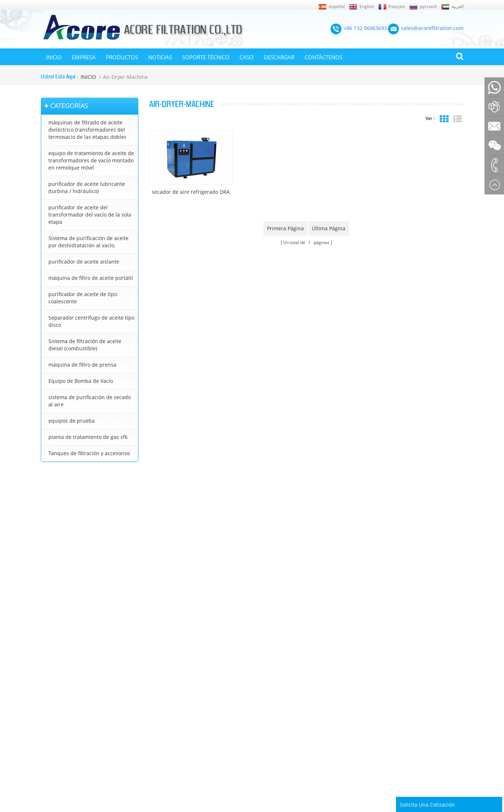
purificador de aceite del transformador (285, 640)
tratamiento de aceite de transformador (285, 684)
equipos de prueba (72, 421)
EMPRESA (84, 57)
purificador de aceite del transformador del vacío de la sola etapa (90, 215)
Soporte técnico (206, 57)
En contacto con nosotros (58, 685)
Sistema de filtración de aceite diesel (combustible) (85, 345)
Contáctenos (324, 57)
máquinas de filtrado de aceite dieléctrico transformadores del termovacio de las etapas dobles (87, 130)
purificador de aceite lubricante (276, 722)
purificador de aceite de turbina (276, 711)
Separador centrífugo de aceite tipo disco (91, 321)
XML (46, 660)
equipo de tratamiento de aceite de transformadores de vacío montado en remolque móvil (91, 160)
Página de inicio (57, 708)
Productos (122, 57)
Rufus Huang (425, 763)
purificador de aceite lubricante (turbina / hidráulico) (87, 187)
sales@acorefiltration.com (93, 538)
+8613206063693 (111, 553)
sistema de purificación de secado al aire (90, 401)
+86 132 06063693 (77, 522)
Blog (46, 698)
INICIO (54, 57)
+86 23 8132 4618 (77, 569)
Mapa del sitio (56, 650)
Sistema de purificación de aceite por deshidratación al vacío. (89, 242)
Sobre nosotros (57, 671)
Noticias (160, 57)
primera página (285, 228)
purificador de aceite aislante (84, 262)
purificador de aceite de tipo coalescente (83, 298)
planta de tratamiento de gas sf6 (88, 437)
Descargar (279, 57)
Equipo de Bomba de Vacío (81, 381)
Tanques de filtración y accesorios (89, 453)
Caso (247, 57)
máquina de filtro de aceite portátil (91, 278)
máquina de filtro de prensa (82, 365)
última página (329, 228)
